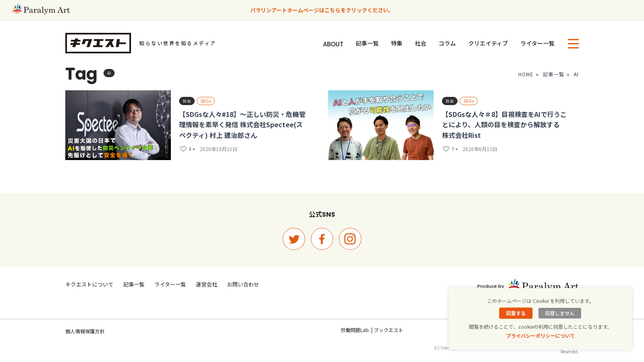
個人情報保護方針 (85, 331)
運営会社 (207, 284)
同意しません (560, 313)
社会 (421, 43)
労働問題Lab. (355, 330)
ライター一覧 (537, 43)
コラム (447, 43)
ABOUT (333, 44)
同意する (516, 313)
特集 (397, 43)
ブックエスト (389, 330)
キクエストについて (89, 284)
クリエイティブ (488, 43)
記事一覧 (367, 43)
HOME (526, 76)
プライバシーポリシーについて (540, 336)
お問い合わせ (243, 284)
